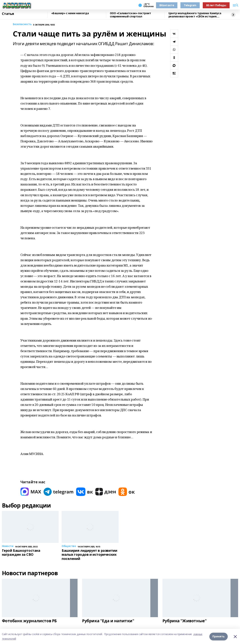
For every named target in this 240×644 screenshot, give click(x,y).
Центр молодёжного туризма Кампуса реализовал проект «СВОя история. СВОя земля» (195, 15)
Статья (8, 14)
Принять (219, 636)
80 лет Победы (216, 5)
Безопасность (22, 24)
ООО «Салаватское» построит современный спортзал (130, 15)
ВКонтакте (167, 5)
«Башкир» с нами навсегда (70, 13)
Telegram (190, 5)
